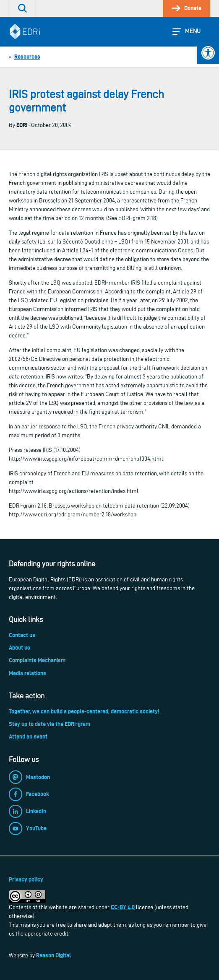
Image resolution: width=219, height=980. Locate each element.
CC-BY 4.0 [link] (123, 907)
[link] (208, 53)
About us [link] (20, 648)
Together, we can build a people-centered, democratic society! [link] (84, 711)
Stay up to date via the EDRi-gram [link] (50, 724)
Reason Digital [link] (53, 955)
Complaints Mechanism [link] (37, 660)
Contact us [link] (22, 635)
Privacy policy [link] (26, 879)
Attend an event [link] (28, 736)
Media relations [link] (27, 673)
